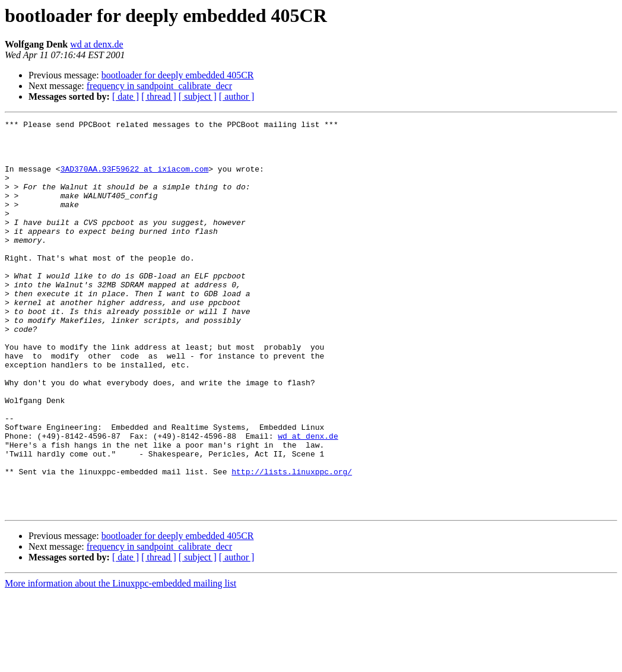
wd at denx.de (96, 44)
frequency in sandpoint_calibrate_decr (159, 86)
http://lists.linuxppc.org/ (292, 543)
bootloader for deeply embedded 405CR (178, 75)
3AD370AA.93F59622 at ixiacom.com (135, 179)
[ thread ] (159, 96)
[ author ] (237, 96)
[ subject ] (198, 96)
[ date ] (126, 96)
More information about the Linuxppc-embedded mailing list (120, 662)
